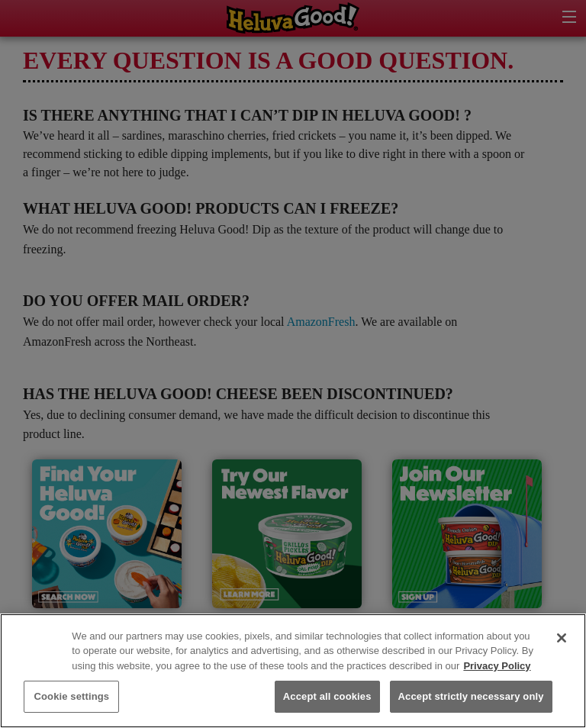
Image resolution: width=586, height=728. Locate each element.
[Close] (562, 638)
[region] (293, 671)
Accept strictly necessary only (471, 696)
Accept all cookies (327, 696)
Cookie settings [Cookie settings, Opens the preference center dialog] (71, 696)
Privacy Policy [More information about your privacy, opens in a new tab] (497, 666)
